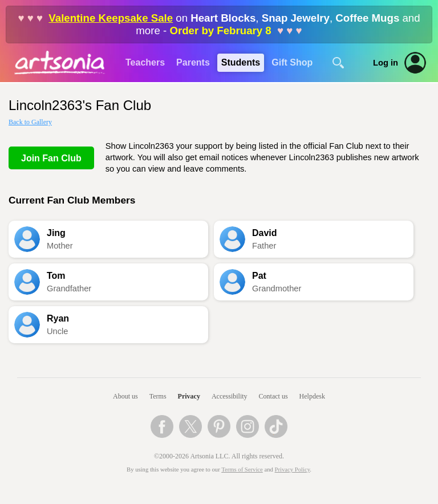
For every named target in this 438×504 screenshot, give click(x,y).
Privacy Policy (293, 470)
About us (125, 396)
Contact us (273, 396)
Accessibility (230, 396)
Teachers (145, 62)
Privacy (189, 396)
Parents (193, 62)
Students (241, 62)
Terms (158, 396)
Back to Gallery (30, 122)
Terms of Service (242, 470)
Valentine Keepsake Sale (111, 18)
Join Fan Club (51, 158)
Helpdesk (312, 396)
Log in (386, 63)
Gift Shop (292, 62)
